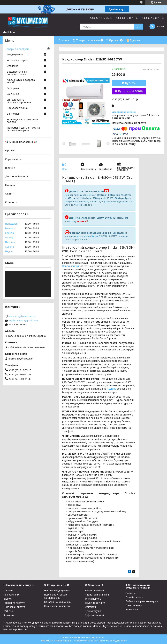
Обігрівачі (91, 607)
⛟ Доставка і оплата (72, 48)
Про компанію (12, 595)
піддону (111, 389)
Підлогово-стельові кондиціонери (56, 596)
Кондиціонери (70, 266)
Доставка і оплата (17, 176)
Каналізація (132, 609)
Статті (9, 193)
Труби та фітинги (95, 603)
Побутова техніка (17, 108)
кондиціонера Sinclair (87, 236)
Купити (130, 83)
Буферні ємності (94, 615)
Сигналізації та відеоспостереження (19, 101)
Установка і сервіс (17, 60)
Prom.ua (100, 638)
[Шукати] (139, 27)
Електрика (13, 88)
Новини (10, 185)
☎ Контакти (97, 48)
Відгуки (10, 168)
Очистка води (134, 605)
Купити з (130, 91)
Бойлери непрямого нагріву (142, 601)
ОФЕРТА (8, 611)
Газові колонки (134, 597)
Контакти (11, 202)
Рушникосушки (93, 611)
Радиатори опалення (97, 595)
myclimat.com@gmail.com (23, 321)
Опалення (13, 66)
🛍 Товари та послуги (86, 40)
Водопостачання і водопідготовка (17, 73)
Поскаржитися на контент (86, 641)
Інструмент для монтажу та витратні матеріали (23, 129)
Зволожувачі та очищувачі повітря (23, 121)
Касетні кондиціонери (57, 606)
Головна (64, 40)
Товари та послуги (17, 49)
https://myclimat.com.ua (22, 316)
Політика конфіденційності (113, 641)
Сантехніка (13, 94)
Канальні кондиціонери (58, 602)
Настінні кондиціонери (57, 590)
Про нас (10, 150)
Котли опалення (94, 590)
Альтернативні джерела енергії (21, 81)
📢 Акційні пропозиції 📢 (21, 142)
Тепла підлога (93, 599)
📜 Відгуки (133, 40)
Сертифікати (13, 159)
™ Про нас (113, 40)
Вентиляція (13, 114)
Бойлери (131, 593)
